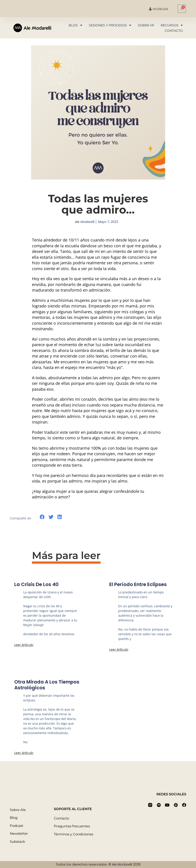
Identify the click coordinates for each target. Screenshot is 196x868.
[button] (42, 517)
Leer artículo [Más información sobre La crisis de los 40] (24, 645)
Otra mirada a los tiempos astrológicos (49, 685)
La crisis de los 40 (37, 584)
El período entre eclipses (140, 584)
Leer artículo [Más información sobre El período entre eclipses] (119, 650)
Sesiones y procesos (110, 25)
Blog (75, 25)
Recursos (172, 25)
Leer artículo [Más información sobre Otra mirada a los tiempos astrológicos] (24, 753)
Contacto (174, 31)
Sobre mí (146, 25)
